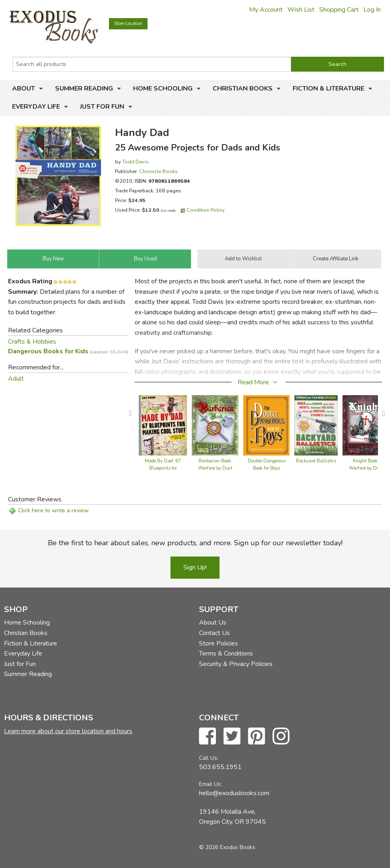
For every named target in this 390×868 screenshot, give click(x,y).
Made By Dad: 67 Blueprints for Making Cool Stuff (163, 468)
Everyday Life (36, 107)
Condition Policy (206, 210)
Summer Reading (84, 89)
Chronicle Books (158, 171)
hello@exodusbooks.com (234, 793)
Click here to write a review (53, 510)
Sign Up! (195, 567)
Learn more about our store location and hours (68, 731)
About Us (213, 623)
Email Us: (210, 784)
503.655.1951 (220, 767)
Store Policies (219, 643)
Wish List (301, 10)
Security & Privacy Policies (236, 664)
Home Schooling (163, 89)
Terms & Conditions (226, 654)
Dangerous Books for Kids (68, 351)
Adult (16, 379)
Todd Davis (135, 162)
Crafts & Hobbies (32, 342)
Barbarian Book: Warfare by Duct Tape (215, 468)
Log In (372, 10)
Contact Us (214, 633)
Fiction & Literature (328, 89)
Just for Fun (102, 107)
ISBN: (162, 181)
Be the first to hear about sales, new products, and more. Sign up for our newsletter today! (195, 543)
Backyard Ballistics (316, 461)
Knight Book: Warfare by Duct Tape (366, 468)
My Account (266, 10)
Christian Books (243, 89)
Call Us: (209, 758)
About (24, 89)
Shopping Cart (339, 10)
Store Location (128, 24)
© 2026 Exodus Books (227, 847)
